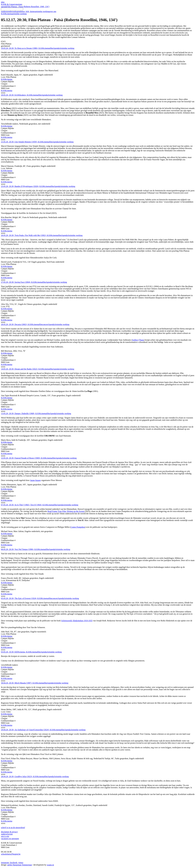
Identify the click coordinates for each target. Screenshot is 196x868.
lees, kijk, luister (28, 11)
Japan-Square (35, 480)
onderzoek (12, 11)
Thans (141, 340)
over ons (53, 11)
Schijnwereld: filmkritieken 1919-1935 (77, 621)
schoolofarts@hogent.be (11, 854)
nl (2, 2)
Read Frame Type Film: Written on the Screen (66, 511)
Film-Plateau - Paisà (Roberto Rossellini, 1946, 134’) (28, 7)
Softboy (135, 340)
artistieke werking (42, 11)
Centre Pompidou (78, 527)
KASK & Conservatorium (11, 4)
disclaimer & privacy (9, 832)
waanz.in (50, 865)
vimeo (21, 863)
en (3, 2)
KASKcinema (14, 14)
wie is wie (5, 836)
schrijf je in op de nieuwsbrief (13, 828)
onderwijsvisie (7, 834)
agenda (4, 7)
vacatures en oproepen (10, 839)
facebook (14, 863)
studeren (4, 11)
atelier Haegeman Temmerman (20, 865)
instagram (5, 863)
